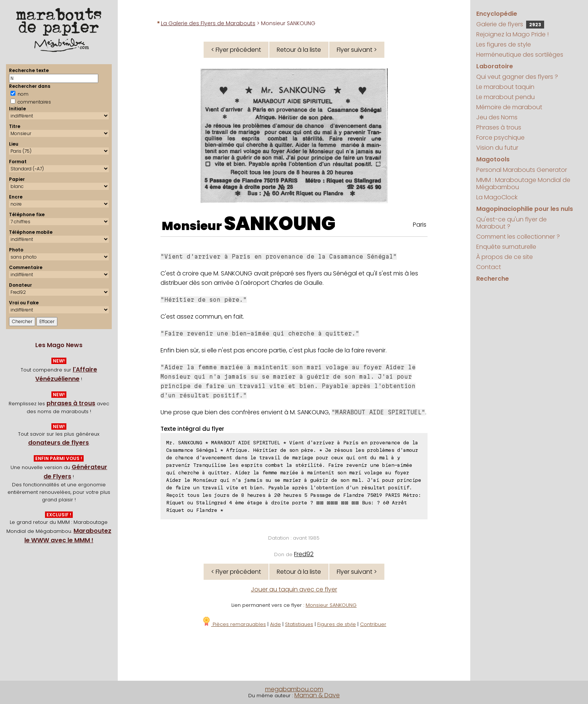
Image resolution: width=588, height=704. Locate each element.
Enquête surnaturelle (506, 247)
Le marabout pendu (505, 97)
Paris (420, 225)
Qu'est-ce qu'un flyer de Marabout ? (511, 223)
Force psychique (500, 138)
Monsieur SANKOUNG (331, 605)
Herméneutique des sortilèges (520, 55)
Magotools (493, 159)
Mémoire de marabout (509, 107)
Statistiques (299, 624)
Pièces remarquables (234, 624)
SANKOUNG (280, 224)
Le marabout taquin (505, 87)
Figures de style (337, 624)
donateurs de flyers (58, 443)
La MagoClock (497, 197)
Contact (489, 267)
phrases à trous (71, 403)
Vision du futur (497, 148)
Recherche (493, 279)
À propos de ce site (505, 257)
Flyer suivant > (357, 50)
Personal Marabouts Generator (522, 170)
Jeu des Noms (497, 117)
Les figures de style (504, 44)
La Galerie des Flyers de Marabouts (208, 23)
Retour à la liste (299, 50)
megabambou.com (294, 689)
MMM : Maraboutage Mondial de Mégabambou (523, 184)
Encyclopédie (497, 14)
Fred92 (304, 554)
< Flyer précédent (236, 50)
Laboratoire (495, 66)
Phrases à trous (499, 127)
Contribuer (373, 624)
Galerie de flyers (510, 24)
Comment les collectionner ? (518, 237)
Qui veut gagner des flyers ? (517, 77)
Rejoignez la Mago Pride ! (512, 34)
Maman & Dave (317, 695)
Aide (275, 624)
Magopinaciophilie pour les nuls (525, 209)
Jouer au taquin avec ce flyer (294, 589)
